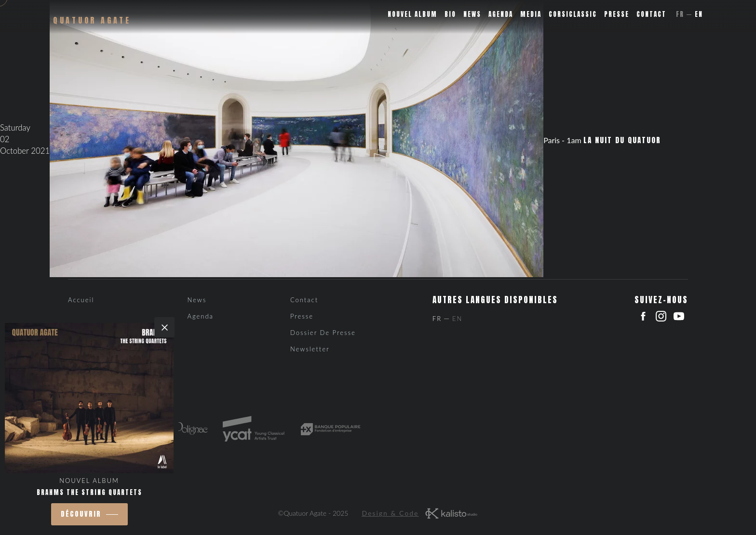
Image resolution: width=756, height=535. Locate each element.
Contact (651, 14)
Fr (680, 14)
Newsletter (310, 349)
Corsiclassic (573, 14)
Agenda (501, 14)
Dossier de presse (323, 333)
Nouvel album (412, 14)
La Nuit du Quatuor (622, 140)
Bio (450, 14)
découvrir (81, 514)
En (699, 14)
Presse (617, 14)
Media (531, 14)
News (472, 14)
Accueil (81, 300)
